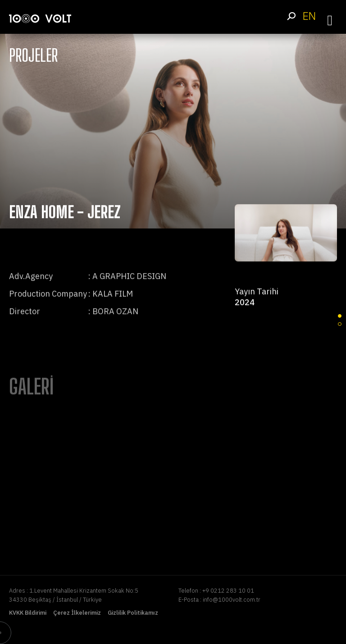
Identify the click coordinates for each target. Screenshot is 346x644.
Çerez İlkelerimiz (77, 613)
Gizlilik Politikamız (133, 613)
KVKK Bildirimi (28, 613)
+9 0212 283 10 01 (228, 591)
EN (309, 16)
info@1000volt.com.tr (232, 600)
